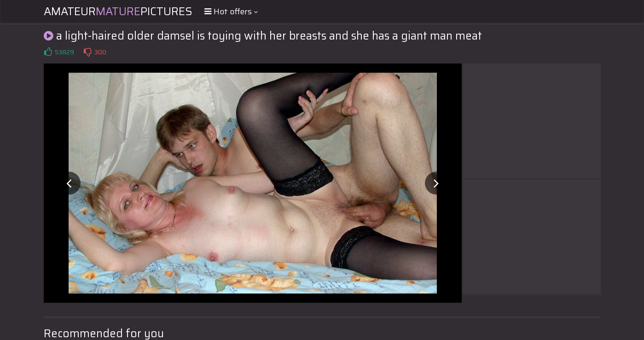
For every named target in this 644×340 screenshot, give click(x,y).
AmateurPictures (118, 12)
